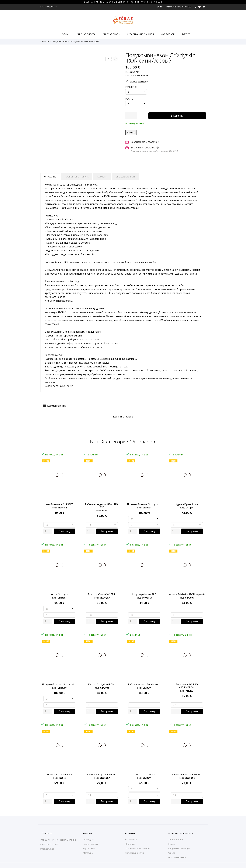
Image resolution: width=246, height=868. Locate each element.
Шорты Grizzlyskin (59, 594)
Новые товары (90, 844)
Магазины (88, 853)
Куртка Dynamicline (187, 504)
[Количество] (131, 116)
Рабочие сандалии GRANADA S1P (102, 506)
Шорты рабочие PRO (144, 594)
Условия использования (138, 848)
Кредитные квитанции (179, 848)
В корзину (177, 116)
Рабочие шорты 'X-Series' (102, 775)
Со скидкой (89, 839)
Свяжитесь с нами (135, 853)
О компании (131, 839)
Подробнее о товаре (77, 177)
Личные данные (176, 839)
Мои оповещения (177, 857)
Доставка (130, 844)
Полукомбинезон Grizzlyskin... (144, 504)
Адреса (171, 853)
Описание (50, 177)
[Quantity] (48, 531)
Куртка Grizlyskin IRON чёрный (187, 594)
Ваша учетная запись (180, 833)
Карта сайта (89, 848)
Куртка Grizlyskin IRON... (102, 684)
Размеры (102, 177)
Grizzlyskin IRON (125, 177)
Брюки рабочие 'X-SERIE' (102, 594)
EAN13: (129, 76)
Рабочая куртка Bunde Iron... (144, 684)
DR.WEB (186, 34)
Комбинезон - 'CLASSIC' (59, 504)
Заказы (171, 844)
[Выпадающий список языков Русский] (52, 7)
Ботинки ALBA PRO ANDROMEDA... (187, 686)
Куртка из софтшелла (59, 775)
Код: (127, 72)
